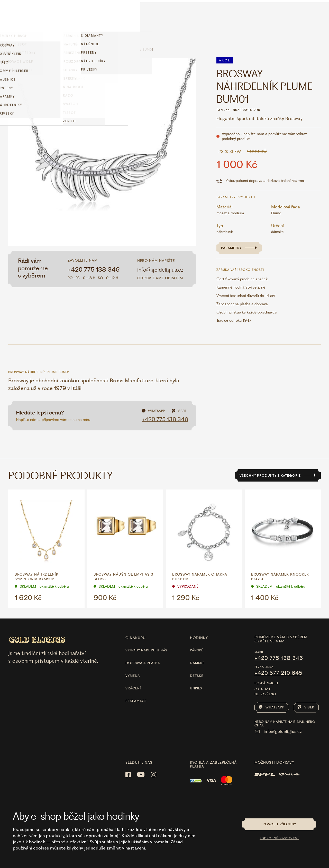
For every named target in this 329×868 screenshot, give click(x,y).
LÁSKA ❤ (131, 17)
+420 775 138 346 (94, 255)
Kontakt (314, 19)
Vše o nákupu (284, 19)
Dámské (197, 648)
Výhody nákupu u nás (146, 636)
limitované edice (102, 17)
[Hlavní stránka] (164, 17)
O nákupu (136, 623)
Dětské (197, 661)
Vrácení (133, 674)
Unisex (196, 674)
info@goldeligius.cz (160, 255)
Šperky (62, 16)
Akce (80, 17)
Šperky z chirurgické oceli (47, 35)
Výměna (133, 661)
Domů (13, 35)
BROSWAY (84, 35)
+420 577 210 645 (278, 658)
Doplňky (40, 16)
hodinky (199, 623)
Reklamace (136, 686)
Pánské (197, 636)
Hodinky (17, 16)
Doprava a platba (143, 648)
